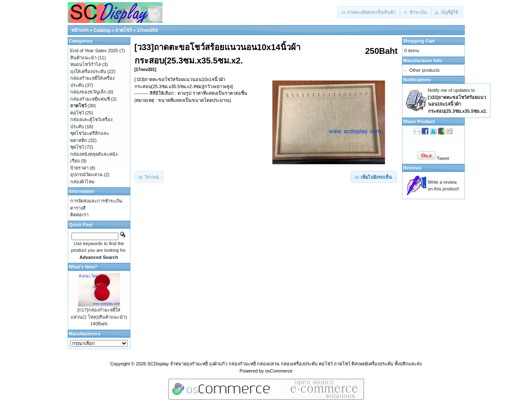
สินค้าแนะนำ (83, 58)
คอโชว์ (77, 113)
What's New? (83, 267)
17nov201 (148, 30)
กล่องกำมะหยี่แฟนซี (90, 99)
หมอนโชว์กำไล (86, 64)
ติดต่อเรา (79, 215)
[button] (369, 12)
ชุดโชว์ (77, 147)
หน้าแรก (80, 30)
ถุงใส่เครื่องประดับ (88, 71)
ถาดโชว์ (123, 30)
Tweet (443, 158)
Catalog (102, 30)
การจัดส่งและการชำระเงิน (96, 201)
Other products (424, 70)
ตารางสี (78, 208)
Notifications (417, 80)
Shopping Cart (419, 41)
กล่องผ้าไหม (82, 182)
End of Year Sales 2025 (94, 51)
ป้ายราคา (79, 168)
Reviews (412, 168)
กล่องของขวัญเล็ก (88, 92)
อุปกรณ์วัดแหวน (87, 175)
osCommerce (279, 371)
